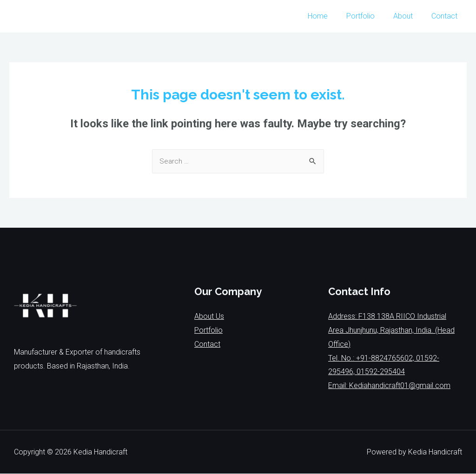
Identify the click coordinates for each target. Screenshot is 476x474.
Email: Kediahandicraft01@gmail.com (389, 386)
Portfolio (370, 16)
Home (331, 16)
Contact (446, 16)
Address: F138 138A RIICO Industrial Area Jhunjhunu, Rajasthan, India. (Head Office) (391, 330)
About (409, 16)
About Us (209, 317)
